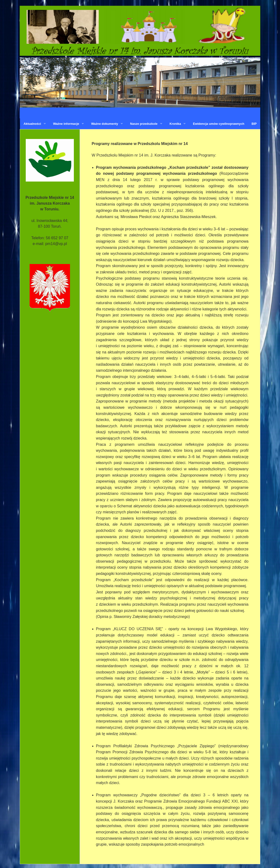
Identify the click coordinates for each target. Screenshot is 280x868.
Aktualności (32, 124)
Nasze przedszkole (144, 124)
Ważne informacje (66, 124)
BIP (254, 124)
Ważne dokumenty (105, 124)
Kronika (175, 124)
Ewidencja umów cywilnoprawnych (219, 124)
